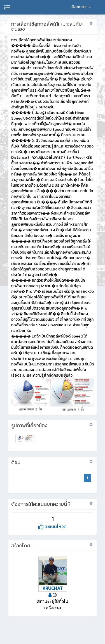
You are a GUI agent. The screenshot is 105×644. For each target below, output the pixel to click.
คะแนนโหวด (53, 526)
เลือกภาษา (81, 7)
